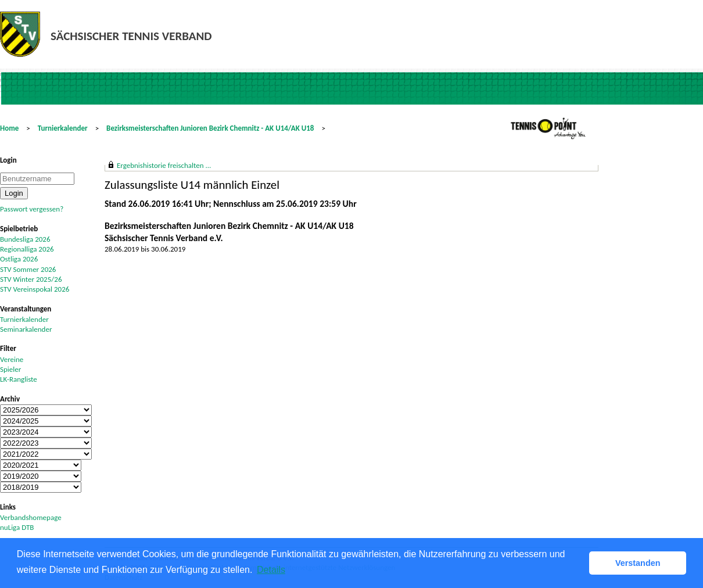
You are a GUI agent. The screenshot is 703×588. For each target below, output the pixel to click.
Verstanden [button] (638, 563)
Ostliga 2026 (19, 259)
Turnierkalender (63, 128)
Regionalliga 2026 (27, 249)
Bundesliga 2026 (25, 239)
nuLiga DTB (17, 527)
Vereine (12, 359)
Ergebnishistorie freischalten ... (164, 165)
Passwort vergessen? (32, 209)
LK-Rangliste (19, 379)
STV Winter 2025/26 (31, 279)
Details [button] (271, 570)
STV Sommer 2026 (28, 269)
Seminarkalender (26, 329)
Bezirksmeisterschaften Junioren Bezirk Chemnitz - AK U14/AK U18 (210, 128)
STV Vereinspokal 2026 (35, 289)
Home (9, 128)
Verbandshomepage (31, 517)
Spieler (10, 369)
